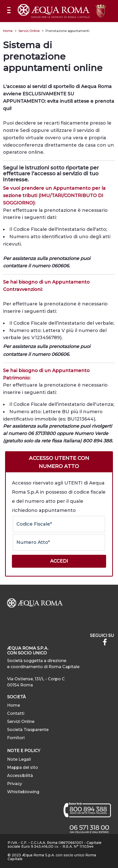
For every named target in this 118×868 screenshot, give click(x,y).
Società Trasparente (28, 730)
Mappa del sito (23, 767)
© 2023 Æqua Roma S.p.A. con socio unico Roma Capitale (52, 857)
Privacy (15, 784)
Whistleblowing (23, 792)
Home (8, 31)
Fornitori (16, 738)
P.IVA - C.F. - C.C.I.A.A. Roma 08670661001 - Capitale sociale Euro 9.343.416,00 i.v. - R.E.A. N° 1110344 (55, 845)
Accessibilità (20, 776)
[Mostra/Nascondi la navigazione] (9, 10)
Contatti (16, 713)
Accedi (59, 561)
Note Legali (19, 759)
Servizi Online (29, 31)
